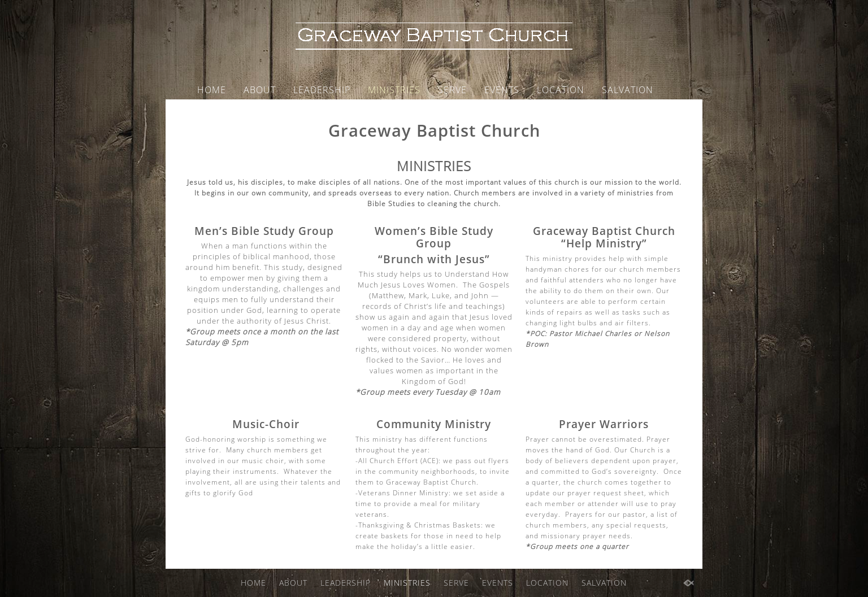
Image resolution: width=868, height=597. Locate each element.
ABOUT (260, 90)
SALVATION (628, 90)
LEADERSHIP (322, 90)
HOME (212, 90)
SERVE (452, 90)
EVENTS (502, 90)
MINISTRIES (394, 90)
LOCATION (561, 90)
